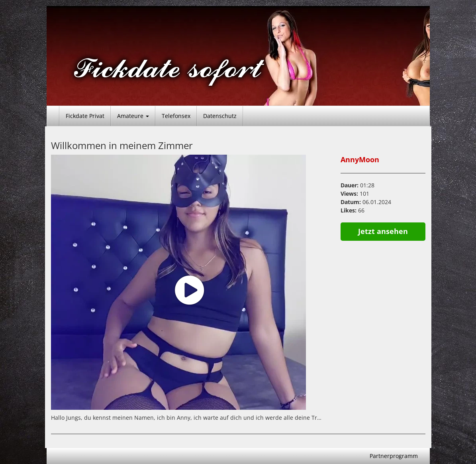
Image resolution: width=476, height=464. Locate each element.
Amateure (133, 116)
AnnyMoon (360, 159)
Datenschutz (220, 116)
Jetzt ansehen (383, 231)
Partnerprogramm (394, 456)
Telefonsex (176, 116)
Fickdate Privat (85, 116)
